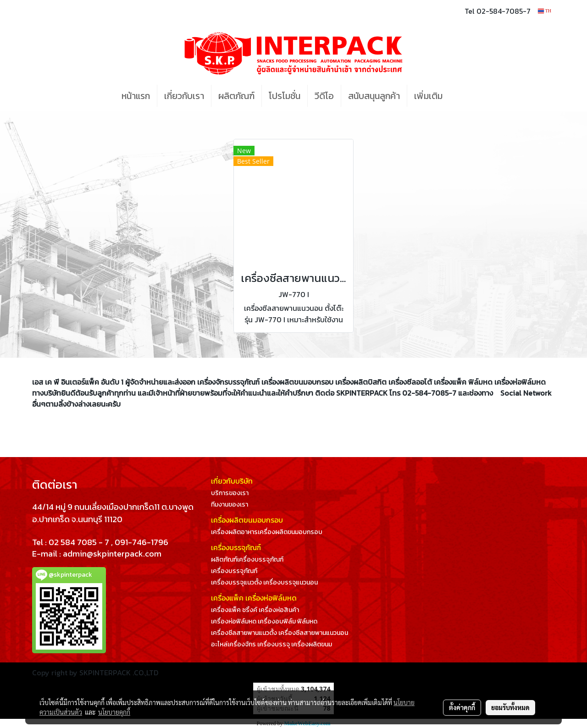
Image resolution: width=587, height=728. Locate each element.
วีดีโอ (324, 96)
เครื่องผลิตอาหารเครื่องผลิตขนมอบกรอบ (267, 532)
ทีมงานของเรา (230, 505)
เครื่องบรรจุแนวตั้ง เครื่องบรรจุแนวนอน (264, 582)
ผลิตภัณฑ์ (236, 96)
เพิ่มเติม (428, 96)
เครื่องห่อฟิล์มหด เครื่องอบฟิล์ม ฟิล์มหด (264, 621)
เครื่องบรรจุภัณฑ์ (234, 571)
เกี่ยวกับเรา (184, 96)
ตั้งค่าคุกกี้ (462, 707)
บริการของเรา (230, 493)
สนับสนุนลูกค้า (374, 96)
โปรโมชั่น (285, 96)
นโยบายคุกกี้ (114, 712)
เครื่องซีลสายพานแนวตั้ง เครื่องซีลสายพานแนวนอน (280, 633)
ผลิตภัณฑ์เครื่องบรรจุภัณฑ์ (247, 560)
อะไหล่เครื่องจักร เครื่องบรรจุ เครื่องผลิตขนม (271, 644)
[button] (463, 96)
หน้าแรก (136, 96)
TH (545, 11)
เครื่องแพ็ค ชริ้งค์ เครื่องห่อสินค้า (255, 610)
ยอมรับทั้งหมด (510, 707)
